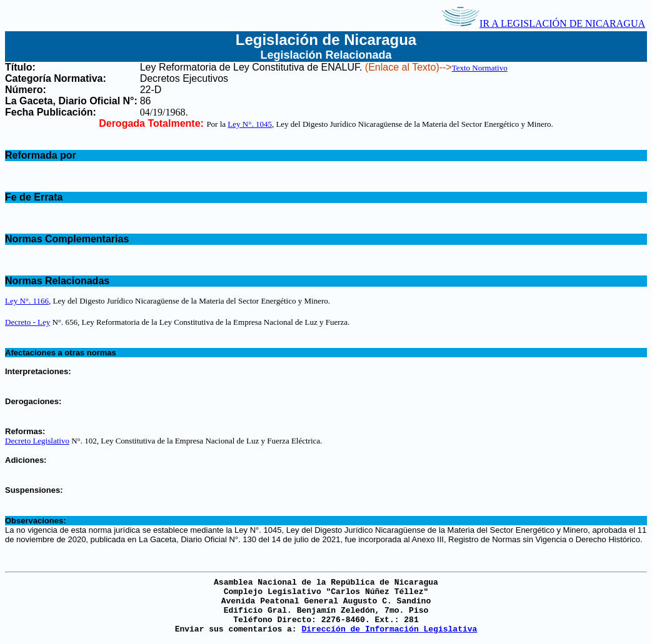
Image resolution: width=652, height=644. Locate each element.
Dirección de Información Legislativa (389, 629)
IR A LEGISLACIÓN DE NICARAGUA (543, 23)
